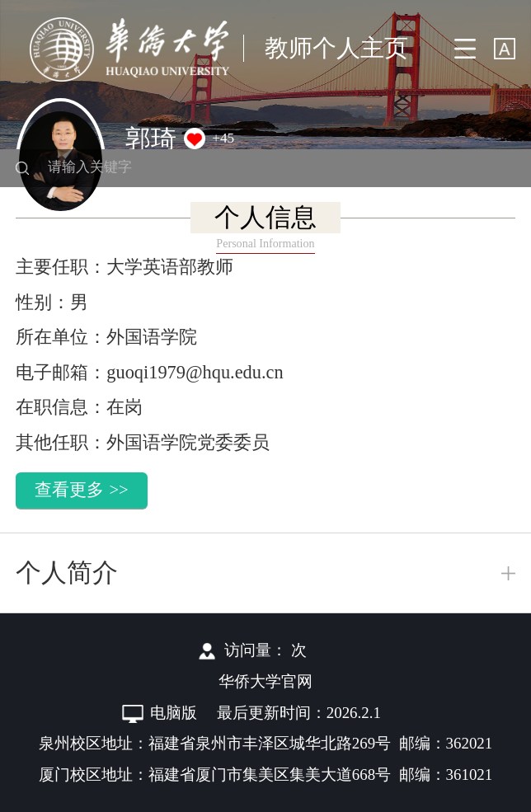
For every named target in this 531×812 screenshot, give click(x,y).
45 (227, 138)
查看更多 (81, 490)
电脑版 (174, 713)
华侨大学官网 (265, 681)
